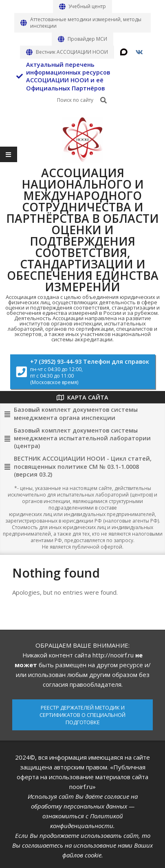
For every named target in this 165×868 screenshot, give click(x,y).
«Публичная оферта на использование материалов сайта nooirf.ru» (82, 777)
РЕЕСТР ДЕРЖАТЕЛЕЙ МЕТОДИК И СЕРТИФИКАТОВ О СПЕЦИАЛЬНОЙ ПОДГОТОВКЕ (82, 715)
